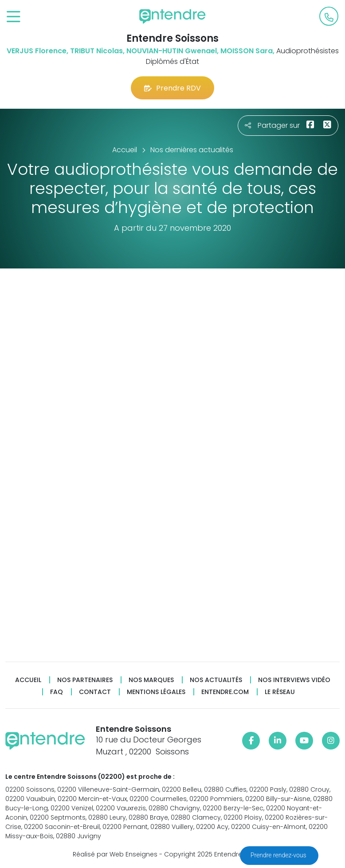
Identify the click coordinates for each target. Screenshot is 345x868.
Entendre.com (225, 692)
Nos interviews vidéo (294, 680)
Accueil (28, 680)
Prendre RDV (172, 88)
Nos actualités (216, 680)
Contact (95, 692)
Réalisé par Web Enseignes (115, 854)
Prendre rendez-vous (279, 855)
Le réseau (280, 692)
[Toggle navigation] (14, 17)
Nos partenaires (85, 680)
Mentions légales (156, 692)
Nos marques (151, 680)
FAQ (57, 692)
